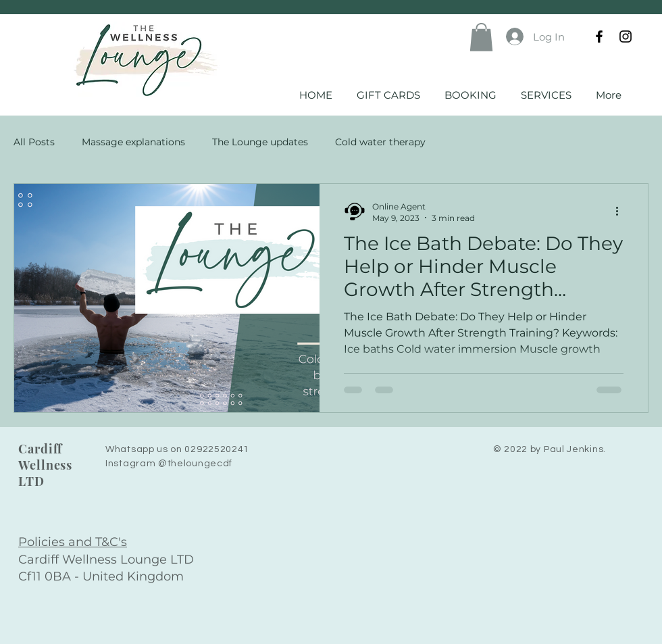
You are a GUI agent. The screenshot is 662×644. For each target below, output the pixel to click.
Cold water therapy (380, 142)
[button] (481, 37)
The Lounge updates (260, 142)
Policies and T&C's (73, 542)
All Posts (34, 142)
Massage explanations (133, 142)
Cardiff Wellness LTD (45, 465)
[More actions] (621, 212)
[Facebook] (599, 36)
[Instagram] (626, 36)
